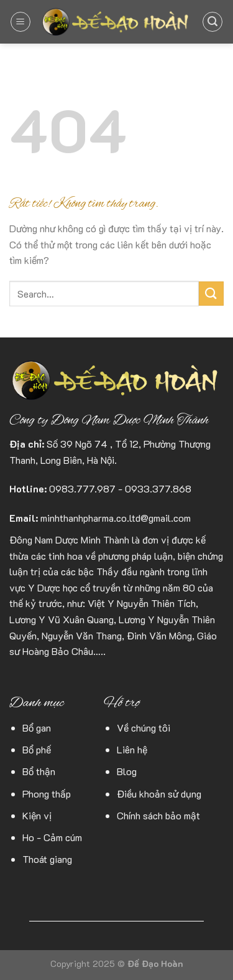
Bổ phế (37, 749)
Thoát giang (47, 859)
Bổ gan (37, 728)
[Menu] (21, 22)
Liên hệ (132, 749)
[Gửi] (211, 294)
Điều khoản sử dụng (159, 794)
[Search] (212, 22)
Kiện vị (37, 815)
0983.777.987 (82, 488)
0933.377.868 (158, 488)
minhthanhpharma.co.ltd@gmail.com (116, 518)
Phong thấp (47, 794)
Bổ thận (39, 771)
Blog (127, 771)
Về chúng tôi (144, 728)
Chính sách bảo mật (158, 815)
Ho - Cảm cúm (52, 837)
